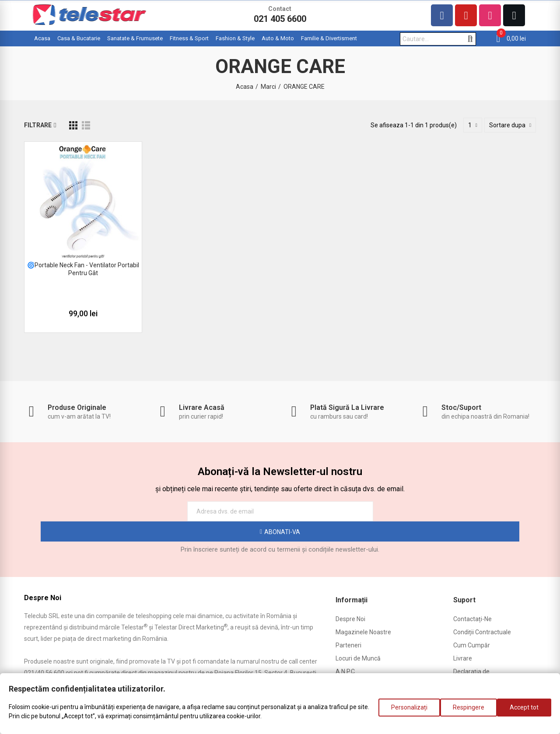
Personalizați (401, 712)
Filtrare (38, 125)
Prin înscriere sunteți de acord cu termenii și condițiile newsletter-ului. (280, 529)
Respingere (464, 712)
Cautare (470, 39)
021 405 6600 (280, 19)
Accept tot (524, 712)
